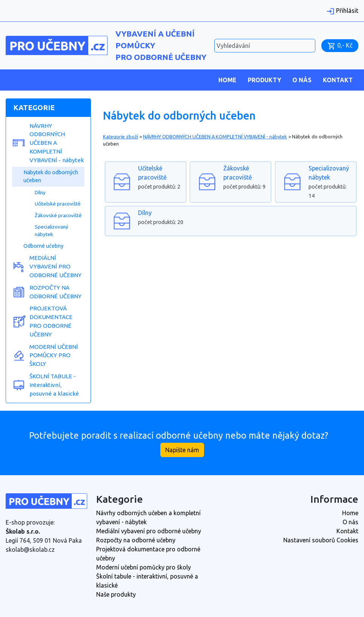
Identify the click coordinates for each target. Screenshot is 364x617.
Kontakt (338, 80)
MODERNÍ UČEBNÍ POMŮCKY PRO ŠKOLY (54, 355)
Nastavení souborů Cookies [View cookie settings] (321, 540)
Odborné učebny (43, 246)
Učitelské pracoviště (58, 204)
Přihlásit (342, 11)
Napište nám (182, 450)
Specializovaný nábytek (51, 230)
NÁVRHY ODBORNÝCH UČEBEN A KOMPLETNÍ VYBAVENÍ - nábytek (57, 143)
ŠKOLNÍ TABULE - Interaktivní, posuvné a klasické (54, 385)
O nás (302, 80)
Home (227, 80)
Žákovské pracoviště (58, 215)
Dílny (40, 192)
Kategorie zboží (121, 137)
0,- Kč (340, 45)
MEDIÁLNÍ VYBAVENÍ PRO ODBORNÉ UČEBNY (55, 266)
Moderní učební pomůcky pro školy (144, 567)
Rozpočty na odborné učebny (136, 540)
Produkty (264, 80)
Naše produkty (116, 594)
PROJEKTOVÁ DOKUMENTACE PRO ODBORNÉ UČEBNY (51, 321)
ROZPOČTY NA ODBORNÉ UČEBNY (55, 292)
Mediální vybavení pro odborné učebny (149, 531)
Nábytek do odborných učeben (51, 177)
